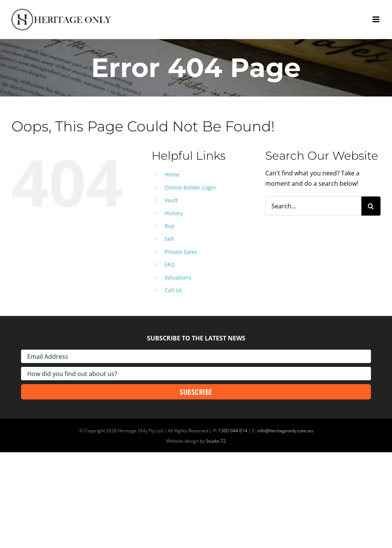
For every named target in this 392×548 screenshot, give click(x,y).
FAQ (170, 264)
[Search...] (313, 206)
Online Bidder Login (190, 187)
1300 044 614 (233, 431)
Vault (171, 200)
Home (172, 174)
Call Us (173, 290)
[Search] (371, 206)
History (174, 213)
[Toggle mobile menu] (376, 19)
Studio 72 (216, 441)
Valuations (178, 277)
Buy (169, 226)
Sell (169, 239)
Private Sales (181, 252)
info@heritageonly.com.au (285, 431)
